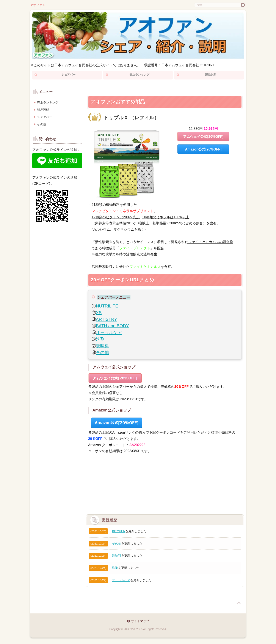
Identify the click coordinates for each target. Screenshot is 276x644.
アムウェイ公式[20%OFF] (203, 137)
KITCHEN (119, 531)
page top (238, 603)
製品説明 (211, 75)
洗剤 (100, 339)
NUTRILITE (107, 306)
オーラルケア (109, 332)
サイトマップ (140, 621)
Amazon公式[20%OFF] (203, 149)
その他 (102, 352)
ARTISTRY (107, 319)
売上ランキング (139, 75)
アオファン (38, 5)
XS (99, 313)
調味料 (102, 346)
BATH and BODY (112, 326)
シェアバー (68, 75)
